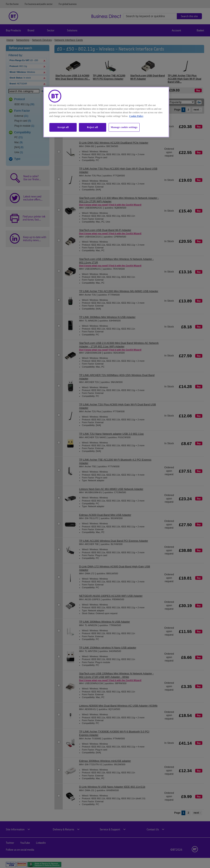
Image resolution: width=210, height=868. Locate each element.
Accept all (63, 127)
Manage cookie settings (124, 127)
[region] (106, 112)
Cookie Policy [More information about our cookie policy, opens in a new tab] (136, 116)
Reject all (92, 127)
